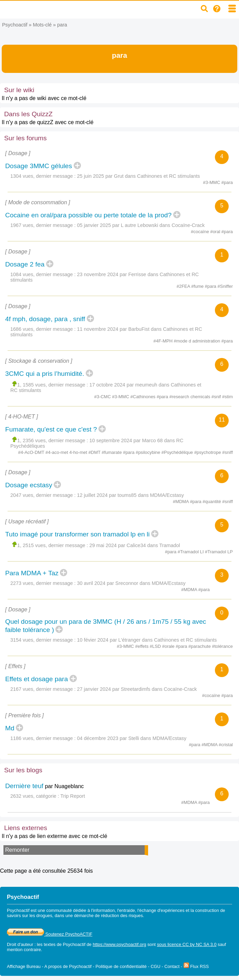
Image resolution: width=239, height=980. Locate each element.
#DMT (95, 452)
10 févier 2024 (93, 640)
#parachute (200, 646)
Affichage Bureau (24, 966)
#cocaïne (200, 232)
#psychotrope (208, 452)
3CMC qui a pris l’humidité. (45, 374)
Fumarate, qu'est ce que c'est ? (51, 429)
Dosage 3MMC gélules (39, 166)
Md (10, 728)
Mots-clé (42, 25)
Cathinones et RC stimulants (168, 176)
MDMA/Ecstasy (167, 495)
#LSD (156, 646)
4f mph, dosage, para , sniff (45, 319)
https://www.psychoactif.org (119, 944)
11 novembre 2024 (98, 329)
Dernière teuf (24, 786)
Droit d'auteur (20, 944)
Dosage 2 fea (25, 264)
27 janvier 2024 (94, 689)
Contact (172, 966)
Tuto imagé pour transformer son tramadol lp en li (77, 534)
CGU (155, 966)
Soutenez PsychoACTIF (50, 934)
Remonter (17, 850)
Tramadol (170, 545)
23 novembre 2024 (98, 274)
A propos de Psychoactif (68, 966)
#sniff (227, 452)
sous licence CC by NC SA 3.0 (187, 944)
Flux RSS (196, 966)
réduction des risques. (122, 916)
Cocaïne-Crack (188, 225)
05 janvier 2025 (94, 225)
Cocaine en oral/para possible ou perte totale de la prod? (88, 215)
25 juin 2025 (91, 176)
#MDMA (181, 502)
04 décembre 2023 (98, 738)
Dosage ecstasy (29, 485)
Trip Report (72, 796)
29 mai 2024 (103, 545)
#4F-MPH (164, 341)
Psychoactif (15, 25)
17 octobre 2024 (107, 385)
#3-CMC (103, 397)
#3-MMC (212, 182)
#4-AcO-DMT (32, 452)
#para (227, 182)
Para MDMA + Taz (32, 573)
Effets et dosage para (37, 679)
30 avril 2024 (91, 583)
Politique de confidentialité (121, 966)
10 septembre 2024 (111, 440)
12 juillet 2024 (92, 495)
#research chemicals (190, 397)
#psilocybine (149, 452)
